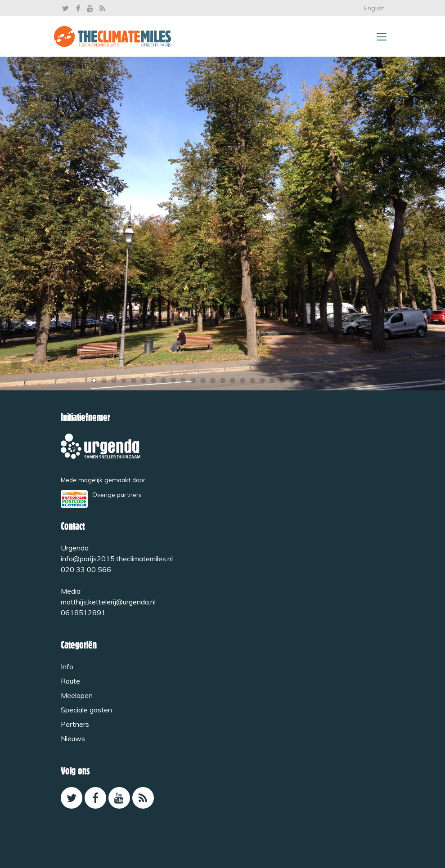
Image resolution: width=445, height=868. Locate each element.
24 (322, 380)
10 (183, 380)
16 (243, 380)
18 (262, 380)
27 (351, 380)
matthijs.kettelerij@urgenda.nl (108, 602)
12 (203, 380)
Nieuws (73, 738)
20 (282, 380)
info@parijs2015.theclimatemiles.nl (117, 559)
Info (67, 667)
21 (292, 380)
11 (193, 380)
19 (272, 380)
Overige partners (117, 494)
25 (332, 380)
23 (312, 380)
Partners (75, 724)
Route (70, 681)
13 (213, 380)
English (374, 8)
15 (233, 380)
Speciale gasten (86, 710)
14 (223, 380)
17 (252, 380)
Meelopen (77, 695)
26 (342, 380)
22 (302, 380)
